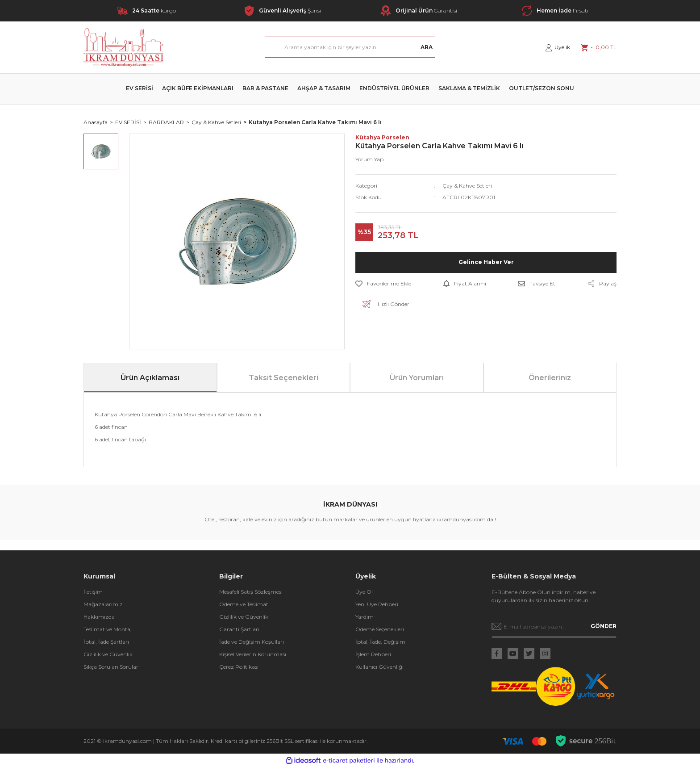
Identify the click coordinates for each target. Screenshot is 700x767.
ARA (427, 47)
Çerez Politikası (239, 667)
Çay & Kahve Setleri (467, 186)
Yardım (365, 617)
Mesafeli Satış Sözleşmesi (251, 592)
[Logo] (123, 47)
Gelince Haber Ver (486, 262)
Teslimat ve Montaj (108, 629)
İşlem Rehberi (373, 654)
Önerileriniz (550, 378)
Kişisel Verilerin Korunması (253, 654)
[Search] (350, 47)
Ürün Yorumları (417, 378)
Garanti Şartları (239, 629)
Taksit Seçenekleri (283, 378)
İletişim (93, 592)
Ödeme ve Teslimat (244, 604)
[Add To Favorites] (383, 284)
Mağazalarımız (103, 604)
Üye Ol (364, 592)
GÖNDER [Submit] (604, 626)
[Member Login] (558, 47)
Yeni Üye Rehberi (377, 604)
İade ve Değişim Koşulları (252, 642)
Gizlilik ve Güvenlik (108, 654)
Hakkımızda (99, 617)
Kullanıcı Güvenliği (379, 667)
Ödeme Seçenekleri (380, 629)
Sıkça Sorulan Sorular (111, 667)
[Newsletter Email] (554, 626)
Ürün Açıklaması (150, 378)
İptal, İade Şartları (106, 642)
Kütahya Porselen (382, 137)
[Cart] (599, 47)
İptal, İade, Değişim (380, 642)
